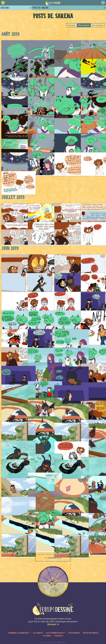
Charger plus (53, 558)
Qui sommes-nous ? (56, 633)
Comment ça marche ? (19, 633)
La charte (38, 633)
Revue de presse (91, 633)
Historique (74, 633)
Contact (59, 636)
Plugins (47, 636)
